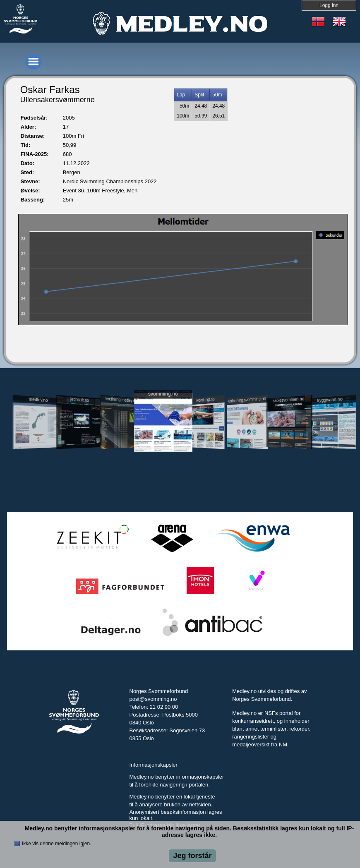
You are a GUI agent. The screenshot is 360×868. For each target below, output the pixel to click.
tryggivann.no (330, 400)
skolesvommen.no (288, 400)
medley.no (38, 400)
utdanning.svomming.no (247, 400)
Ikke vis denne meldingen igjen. (56, 844)
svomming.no (163, 394)
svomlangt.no (205, 400)
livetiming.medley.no (121, 400)
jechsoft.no (80, 400)
